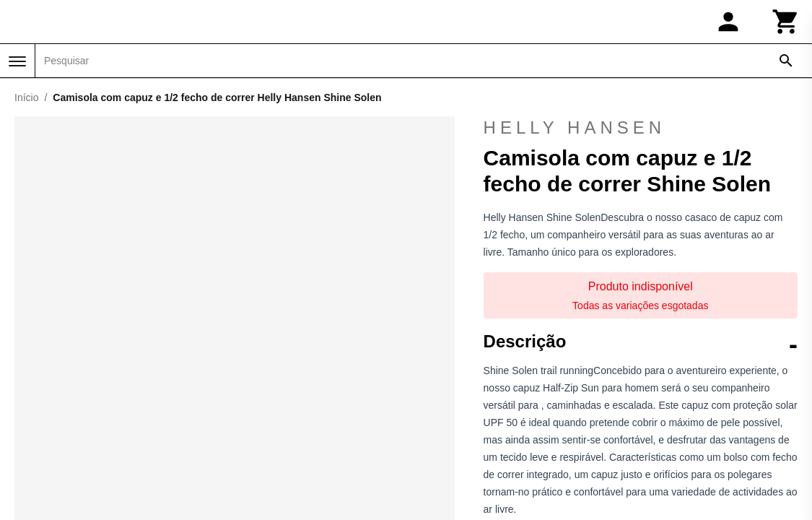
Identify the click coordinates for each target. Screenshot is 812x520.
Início (26, 97)
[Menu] (17, 61)
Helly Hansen (641, 128)
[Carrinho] (786, 22)
